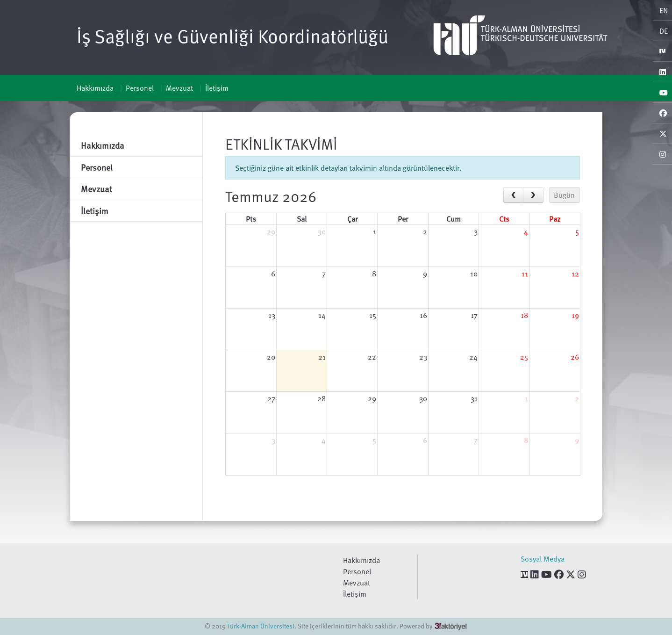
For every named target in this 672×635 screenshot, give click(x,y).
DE (664, 31)
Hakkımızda (95, 88)
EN (664, 10)
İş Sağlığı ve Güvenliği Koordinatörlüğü (232, 36)
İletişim (217, 88)
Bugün (564, 195)
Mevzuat (179, 88)
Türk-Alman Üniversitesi (261, 626)
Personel (140, 88)
